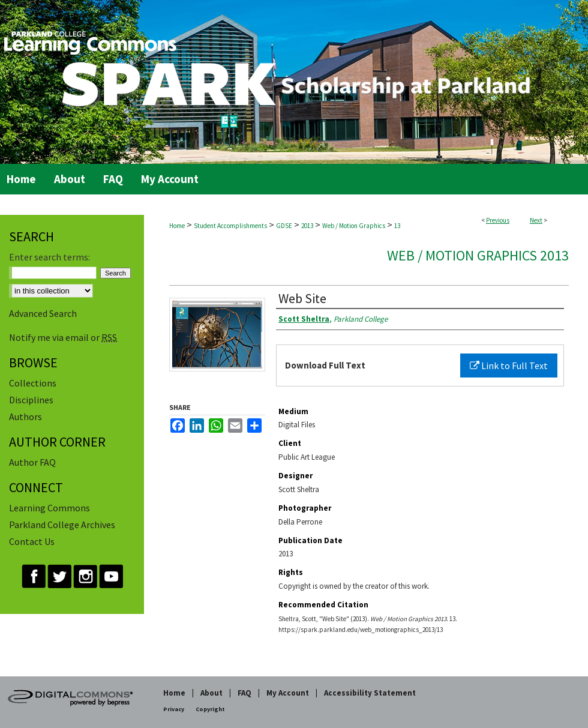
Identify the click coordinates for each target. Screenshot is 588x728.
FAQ (244, 693)
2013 (307, 226)
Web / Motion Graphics (354, 226)
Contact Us (32, 541)
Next (536, 220)
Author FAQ (32, 462)
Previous (498, 220)
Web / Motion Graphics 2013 (478, 255)
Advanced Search (43, 313)
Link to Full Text (509, 366)
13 (397, 226)
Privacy (174, 709)
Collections (33, 383)
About (211, 693)
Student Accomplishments (230, 226)
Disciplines (31, 400)
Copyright (210, 709)
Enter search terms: (49, 257)
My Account (288, 693)
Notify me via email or (63, 337)
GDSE (284, 226)
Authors (25, 417)
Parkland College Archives (62, 525)
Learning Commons (49, 508)
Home (177, 226)
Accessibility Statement (370, 693)
